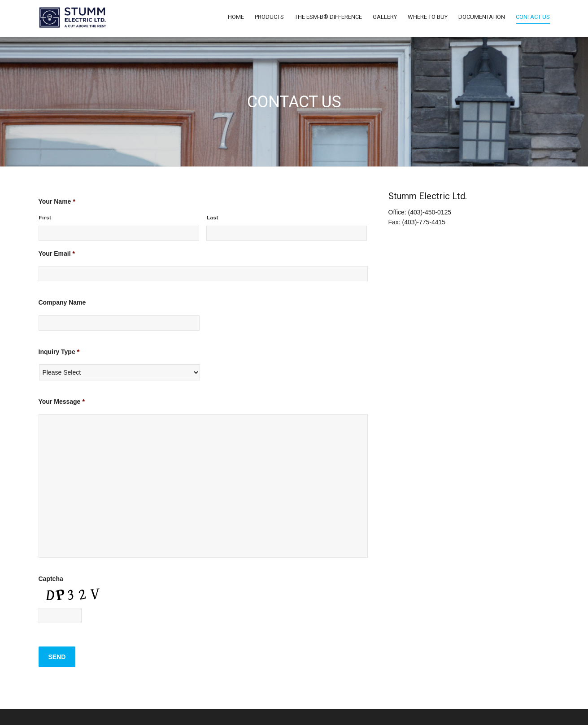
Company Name (62, 302)
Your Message (62, 402)
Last (213, 218)
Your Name (57, 201)
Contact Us (533, 19)
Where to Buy (428, 17)
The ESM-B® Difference (328, 17)
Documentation (482, 17)
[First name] (119, 233)
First (45, 218)
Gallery (385, 17)
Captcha (51, 579)
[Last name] (287, 233)
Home (236, 17)
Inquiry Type (59, 352)
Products (269, 17)
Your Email (57, 253)
